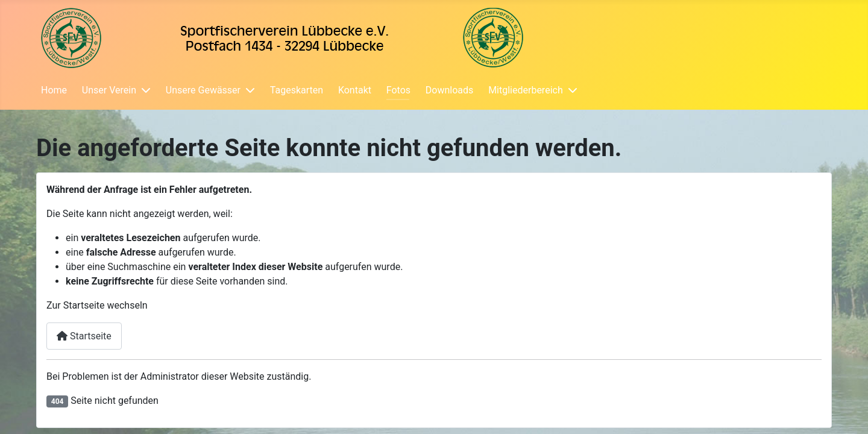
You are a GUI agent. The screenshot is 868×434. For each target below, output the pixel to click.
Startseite (84, 336)
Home (54, 90)
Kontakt (355, 90)
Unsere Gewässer (203, 90)
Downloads (449, 90)
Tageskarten (297, 90)
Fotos (398, 90)
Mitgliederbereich (526, 90)
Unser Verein (109, 90)
